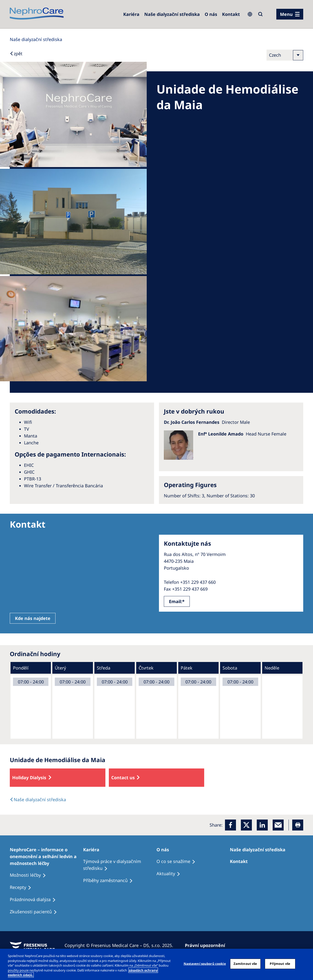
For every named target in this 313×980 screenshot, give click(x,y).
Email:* (177, 601)
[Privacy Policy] (207, 945)
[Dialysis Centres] (131, 14)
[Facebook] (230, 825)
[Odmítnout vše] (305, 964)
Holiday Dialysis (29, 778)
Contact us (123, 778)
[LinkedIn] (262, 825)
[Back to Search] (16, 53)
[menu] (290, 14)
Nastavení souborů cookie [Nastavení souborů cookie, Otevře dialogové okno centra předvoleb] (205, 964)
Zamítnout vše (245, 964)
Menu (286, 14)
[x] (246, 825)
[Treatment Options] (46, 856)
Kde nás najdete (33, 618)
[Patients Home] (93, 850)
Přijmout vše (280, 964)
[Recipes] (110, 881)
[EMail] (278, 825)
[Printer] (298, 825)
